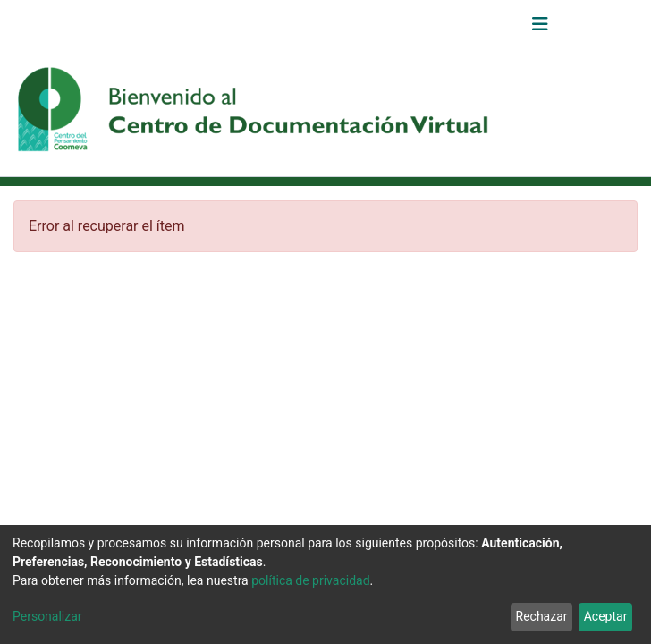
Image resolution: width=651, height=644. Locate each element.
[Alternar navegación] (540, 24)
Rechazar (542, 616)
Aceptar (606, 616)
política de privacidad (310, 580)
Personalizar (47, 616)
